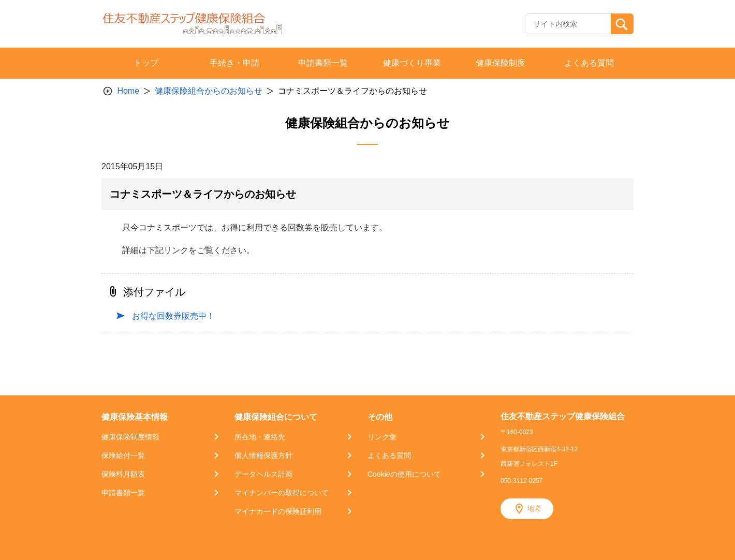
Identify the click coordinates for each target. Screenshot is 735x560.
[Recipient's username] (568, 24)
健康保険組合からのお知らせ (209, 91)
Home (128, 91)
